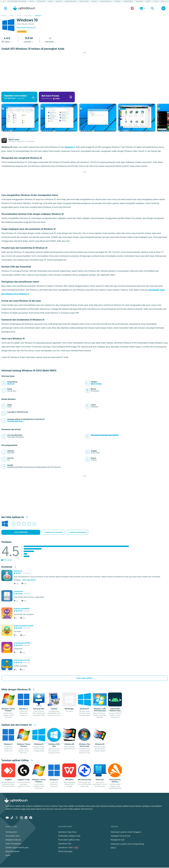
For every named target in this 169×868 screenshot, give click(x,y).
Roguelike (139, 1)
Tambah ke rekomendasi (77, 532)
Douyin (94, 1)
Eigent (148, 1)
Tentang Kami (11, 832)
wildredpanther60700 (22, 643)
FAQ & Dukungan (65, 851)
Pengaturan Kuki (118, 840)
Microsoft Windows (26, 28)
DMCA (114, 848)
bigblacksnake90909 (22, 609)
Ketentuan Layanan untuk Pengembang (127, 844)
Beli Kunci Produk (57, 97)
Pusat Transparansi (13, 844)
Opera (32, 1)
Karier (8, 855)
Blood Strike (84, 1)
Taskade (117, 1)
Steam (50, 1)
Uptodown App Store (67, 832)
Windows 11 (70, 147)
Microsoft (11, 384)
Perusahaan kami (13, 836)
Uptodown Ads (65, 844)
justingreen (18, 571)
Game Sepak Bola (106, 1)
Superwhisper (128, 1)
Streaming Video (71, 1)
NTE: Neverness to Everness (17, 1)
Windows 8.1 (84, 709)
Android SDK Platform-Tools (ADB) (115, 711)
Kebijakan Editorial (13, 840)
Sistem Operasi (96, 384)
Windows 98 (69, 744)
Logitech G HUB (24, 780)
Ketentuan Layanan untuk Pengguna (126, 832)
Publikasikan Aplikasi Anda (69, 836)
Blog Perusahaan (13, 851)
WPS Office (69, 780)
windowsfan (18, 591)
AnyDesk (8, 780)
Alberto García (14, 140)
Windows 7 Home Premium (8, 710)
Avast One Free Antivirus (115, 781)
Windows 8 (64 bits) (54, 745)
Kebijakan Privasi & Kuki (121, 836)
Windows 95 (100, 744)
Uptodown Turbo (68, 847)
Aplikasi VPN (41, 1)
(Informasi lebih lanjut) (15, 421)
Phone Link (100, 780)
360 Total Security (84, 780)
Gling (156, 1)
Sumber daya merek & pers (17, 847)
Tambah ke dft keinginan (53, 532)
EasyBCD (54, 709)
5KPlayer (59, 1)
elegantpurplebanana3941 (24, 626)
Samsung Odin (39, 709)
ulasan (7, 42)
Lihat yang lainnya (84, 678)
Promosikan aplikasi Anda (69, 840)
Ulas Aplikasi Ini (21, 532)
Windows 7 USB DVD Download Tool (100, 711)
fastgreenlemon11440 (22, 660)
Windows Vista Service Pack (85, 745)
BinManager (69, 709)
